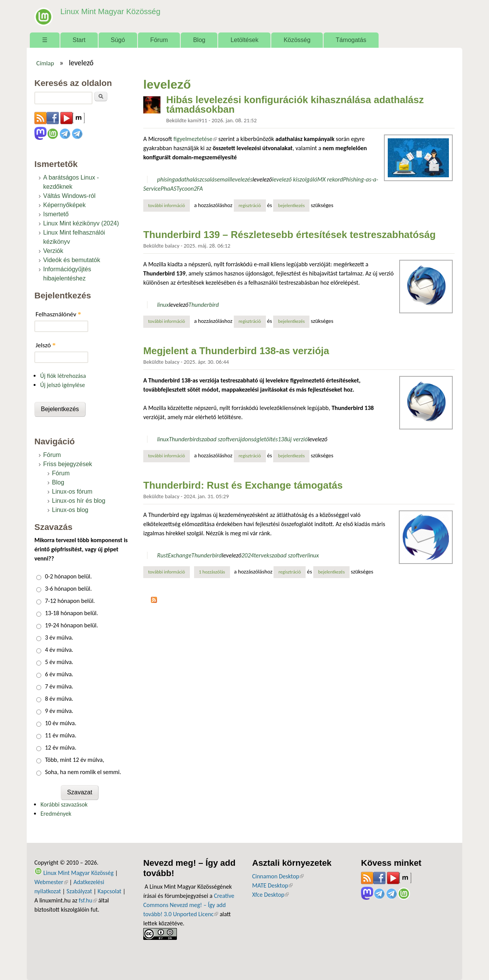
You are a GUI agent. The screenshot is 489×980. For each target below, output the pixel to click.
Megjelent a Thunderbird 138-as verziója (236, 351)
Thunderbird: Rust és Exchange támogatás (243, 485)
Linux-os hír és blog (79, 501)
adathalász (189, 179)
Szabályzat (79, 891)
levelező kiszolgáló (295, 179)
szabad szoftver (218, 439)
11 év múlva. (61, 735)
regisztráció (250, 205)
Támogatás (351, 40)
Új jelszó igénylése (63, 385)
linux (163, 305)
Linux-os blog (70, 510)
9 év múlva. (59, 711)
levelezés (242, 179)
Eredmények (56, 814)
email (224, 179)
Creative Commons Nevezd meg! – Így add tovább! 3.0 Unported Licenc (189, 905)
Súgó (118, 40)
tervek (262, 555)
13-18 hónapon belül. (72, 613)
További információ (169, 205)
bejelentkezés (291, 205)
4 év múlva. (59, 650)
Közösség (297, 40)
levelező (262, 179)
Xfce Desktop (270, 895)
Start (79, 40)
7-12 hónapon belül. (70, 601)
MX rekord (330, 179)
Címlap (45, 63)
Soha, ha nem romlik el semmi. (83, 772)
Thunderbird (203, 305)
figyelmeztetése (195, 139)
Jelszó (46, 345)
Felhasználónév (58, 314)
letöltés (269, 439)
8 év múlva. (59, 699)
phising (166, 179)
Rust (162, 555)
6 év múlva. (59, 674)
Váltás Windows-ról (69, 196)
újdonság (248, 439)
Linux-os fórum (72, 492)
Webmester (51, 882)
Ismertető (56, 214)
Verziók (53, 251)
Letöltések (244, 40)
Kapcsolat (110, 891)
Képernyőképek (64, 205)
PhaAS (169, 189)
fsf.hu (88, 900)
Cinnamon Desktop (278, 876)
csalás (209, 179)
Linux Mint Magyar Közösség (107, 11)
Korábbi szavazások (64, 804)
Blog (199, 40)
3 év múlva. (59, 637)
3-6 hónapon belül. (69, 589)
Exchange (180, 555)
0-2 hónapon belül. (69, 576)
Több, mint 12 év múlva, (75, 760)
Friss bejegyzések (68, 464)
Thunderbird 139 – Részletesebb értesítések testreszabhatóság (289, 235)
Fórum (159, 40)
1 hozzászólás (212, 572)
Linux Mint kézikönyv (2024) (81, 223)
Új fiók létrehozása (63, 376)
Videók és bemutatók (72, 260)
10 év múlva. (61, 723)
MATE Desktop (272, 885)
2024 (248, 555)
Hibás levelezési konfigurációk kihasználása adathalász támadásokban (295, 105)
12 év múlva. (61, 748)
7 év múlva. (59, 686)
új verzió (297, 439)
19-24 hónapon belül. (72, 625)
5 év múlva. (59, 662)
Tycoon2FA (190, 189)
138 (282, 439)
